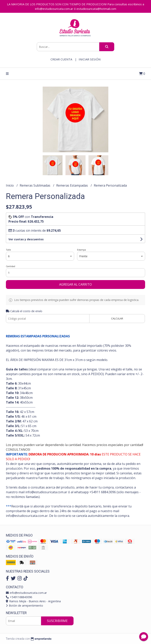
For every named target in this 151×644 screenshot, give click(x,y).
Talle (8, 250)
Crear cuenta (61, 59)
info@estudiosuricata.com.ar (26, 593)
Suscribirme (57, 621)
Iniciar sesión (90, 59)
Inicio (10, 185)
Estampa (81, 250)
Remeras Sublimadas (35, 185)
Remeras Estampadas (72, 185)
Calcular (117, 318)
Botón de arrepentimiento (24, 606)
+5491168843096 (19, 597)
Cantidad (11, 266)
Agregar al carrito (75, 284)
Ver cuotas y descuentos (26, 239)
